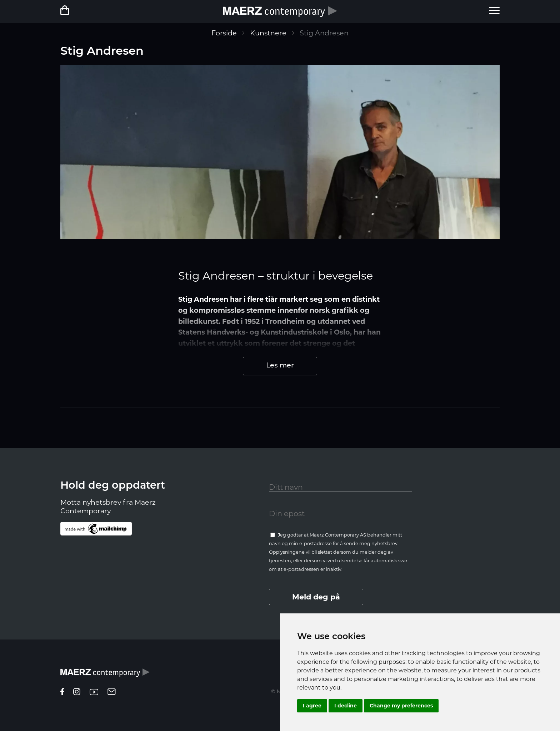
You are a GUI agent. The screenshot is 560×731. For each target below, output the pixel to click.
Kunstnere (268, 33)
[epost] (112, 692)
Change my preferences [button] (401, 706)
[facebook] (62, 692)
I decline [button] (346, 706)
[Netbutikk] (82, 11)
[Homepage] (105, 675)
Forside (224, 33)
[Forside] (280, 11)
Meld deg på (316, 597)
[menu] (494, 11)
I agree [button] (312, 706)
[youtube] (94, 692)
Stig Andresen (324, 33)
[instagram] (77, 692)
